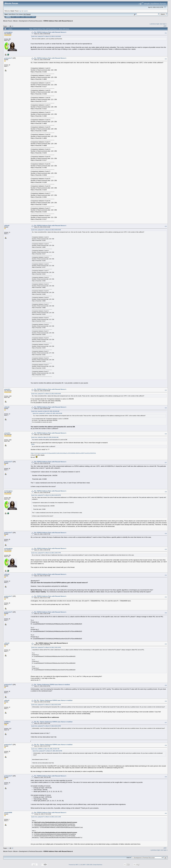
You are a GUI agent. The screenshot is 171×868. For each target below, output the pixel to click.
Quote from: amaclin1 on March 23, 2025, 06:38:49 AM (45, 411)
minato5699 (8, 813)
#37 (166, 723)
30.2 (25, 14)
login (20, 11)
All (12, 26)
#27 (166, 463)
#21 (166, 33)
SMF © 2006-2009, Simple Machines (92, 865)
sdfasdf (7, 226)
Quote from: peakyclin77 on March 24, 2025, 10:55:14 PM (46, 647)
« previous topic (154, 24)
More (33, 17)
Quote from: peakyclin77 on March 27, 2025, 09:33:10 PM (46, 705)
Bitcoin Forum (8, 21)
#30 (166, 549)
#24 (166, 390)
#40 (166, 813)
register (26, 11)
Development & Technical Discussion (31, 21)
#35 (166, 685)
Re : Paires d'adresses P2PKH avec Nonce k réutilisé (52, 685)
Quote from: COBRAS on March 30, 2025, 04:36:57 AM (45, 749)
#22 (166, 59)
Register (28, 17)
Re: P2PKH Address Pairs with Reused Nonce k (50, 32)
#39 (166, 777)
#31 (166, 575)
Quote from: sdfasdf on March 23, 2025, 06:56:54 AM (45, 437)
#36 (166, 701)
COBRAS (7, 722)
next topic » (163, 24)
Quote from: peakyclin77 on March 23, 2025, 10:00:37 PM (46, 553)
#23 (166, 226)
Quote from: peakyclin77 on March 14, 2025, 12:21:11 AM (46, 817)
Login (23, 17)
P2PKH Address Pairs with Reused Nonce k (58, 21)
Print (165, 26)
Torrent (28, 14)
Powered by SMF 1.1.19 (75, 865)
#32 (166, 597)
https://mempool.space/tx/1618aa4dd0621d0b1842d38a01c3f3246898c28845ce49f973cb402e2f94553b (63, 453)
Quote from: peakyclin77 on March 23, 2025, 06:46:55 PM (46, 495)
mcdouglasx (8, 32)
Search (18, 17)
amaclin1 (7, 389)
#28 (166, 492)
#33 (166, 613)
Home (8, 17)
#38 (166, 745)
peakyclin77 (8, 58)
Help (13, 17)
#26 (166, 434)
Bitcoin (16, 21)
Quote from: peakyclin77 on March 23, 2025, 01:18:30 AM (46, 36)
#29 (166, 534)
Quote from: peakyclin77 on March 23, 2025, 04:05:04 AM (46, 230)
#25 (166, 408)
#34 (166, 644)
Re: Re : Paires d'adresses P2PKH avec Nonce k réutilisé (53, 700)
